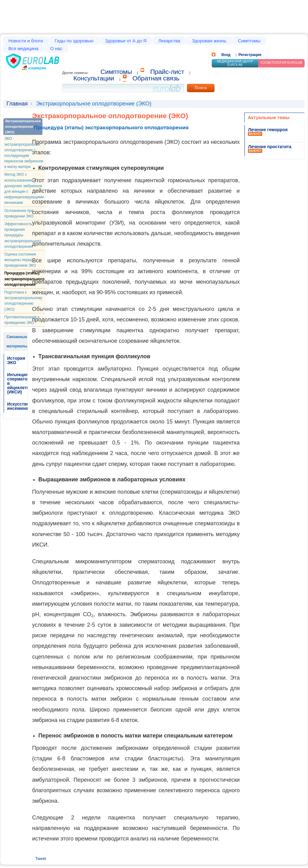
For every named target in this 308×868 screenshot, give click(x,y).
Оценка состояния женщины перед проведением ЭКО (20, 260)
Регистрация (250, 55)
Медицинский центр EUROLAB (235, 63)
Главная (17, 104)
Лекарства (169, 41)
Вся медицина (23, 48)
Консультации (94, 78)
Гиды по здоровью (74, 41)
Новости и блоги (26, 41)
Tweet (41, 859)
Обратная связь (156, 78)
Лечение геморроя (268, 130)
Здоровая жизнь (209, 41)
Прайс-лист (167, 72)
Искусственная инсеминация (23, 406)
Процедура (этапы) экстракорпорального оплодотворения (24, 279)
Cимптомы (116, 72)
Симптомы (249, 41)
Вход (226, 55)
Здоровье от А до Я (126, 41)
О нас (56, 48)
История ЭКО (16, 360)
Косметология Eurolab (281, 63)
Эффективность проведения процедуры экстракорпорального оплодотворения (23, 235)
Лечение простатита (270, 147)
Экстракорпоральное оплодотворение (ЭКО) (23, 127)
